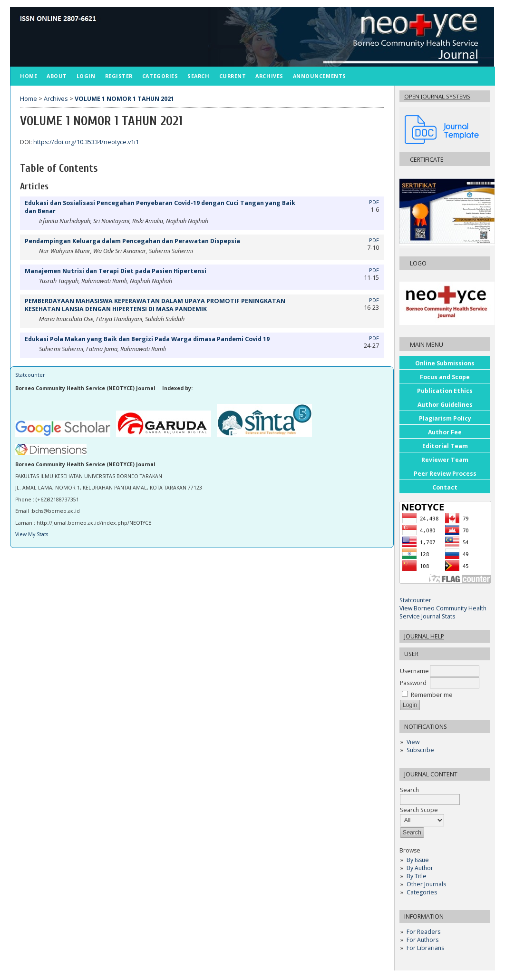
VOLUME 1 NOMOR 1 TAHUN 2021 (124, 99)
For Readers (423, 932)
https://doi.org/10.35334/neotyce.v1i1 (86, 142)
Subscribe (420, 750)
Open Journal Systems (437, 96)
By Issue (418, 860)
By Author (420, 868)
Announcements (320, 76)
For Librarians (425, 948)
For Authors (422, 940)
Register (119, 76)
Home (29, 76)
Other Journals (426, 884)
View (413, 742)
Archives (269, 76)
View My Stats (32, 534)
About (57, 76)
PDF (374, 202)
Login (86, 76)
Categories (422, 892)
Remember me (432, 695)
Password (413, 683)
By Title (417, 876)
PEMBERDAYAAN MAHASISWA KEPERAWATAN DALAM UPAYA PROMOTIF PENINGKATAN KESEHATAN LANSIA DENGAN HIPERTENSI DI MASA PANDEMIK (155, 305)
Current (233, 76)
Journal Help (424, 636)
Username (414, 671)
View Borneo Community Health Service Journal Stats (443, 612)
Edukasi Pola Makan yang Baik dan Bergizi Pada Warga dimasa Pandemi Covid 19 (147, 339)
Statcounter (415, 600)
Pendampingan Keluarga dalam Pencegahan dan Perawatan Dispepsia (132, 241)
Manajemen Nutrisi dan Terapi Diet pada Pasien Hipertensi (116, 271)
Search (198, 76)
